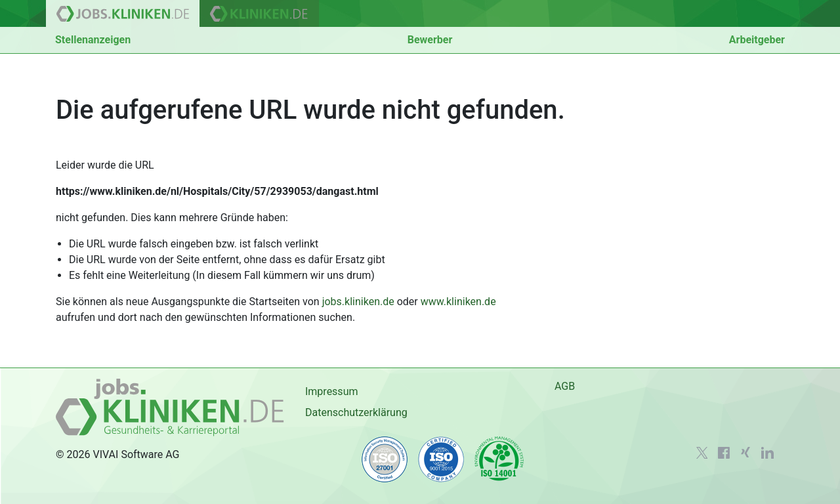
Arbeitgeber (757, 40)
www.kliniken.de (458, 302)
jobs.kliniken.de (358, 302)
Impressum (332, 391)
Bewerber (430, 40)
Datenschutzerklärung (356, 412)
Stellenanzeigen (93, 40)
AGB (565, 386)
